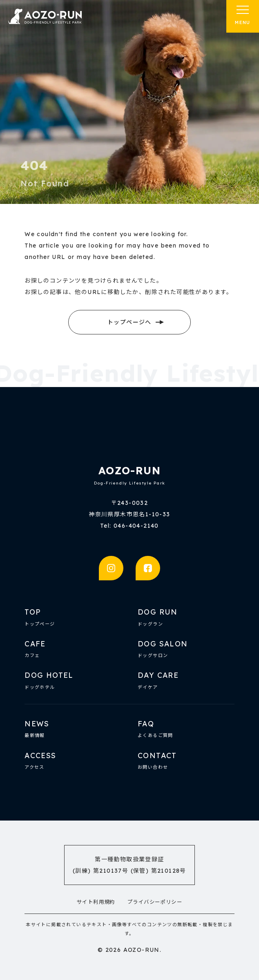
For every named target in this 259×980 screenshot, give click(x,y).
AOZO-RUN (129, 470)
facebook (148, 568)
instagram (111, 568)
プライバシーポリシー (155, 902)
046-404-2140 (136, 526)
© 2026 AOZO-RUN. (129, 950)
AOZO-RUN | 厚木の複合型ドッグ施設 (45, 16)
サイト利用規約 (96, 902)
